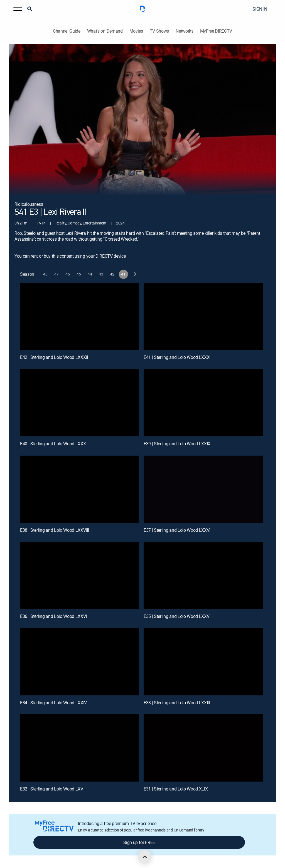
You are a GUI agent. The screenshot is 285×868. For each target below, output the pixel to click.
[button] (18, 9)
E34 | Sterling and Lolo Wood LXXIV (53, 703)
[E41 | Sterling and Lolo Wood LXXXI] (203, 317)
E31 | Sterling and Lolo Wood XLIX (176, 789)
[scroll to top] (145, 857)
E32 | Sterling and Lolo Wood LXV (52, 789)
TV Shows (159, 31)
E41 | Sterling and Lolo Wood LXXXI (177, 357)
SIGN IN (260, 9)
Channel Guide (67, 31)
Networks (184, 31)
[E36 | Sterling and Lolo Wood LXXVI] (80, 575)
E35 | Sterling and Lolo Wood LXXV (176, 616)
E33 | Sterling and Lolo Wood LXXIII (177, 703)
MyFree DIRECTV (216, 31)
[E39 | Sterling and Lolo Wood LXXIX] (203, 403)
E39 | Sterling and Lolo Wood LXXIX (177, 444)
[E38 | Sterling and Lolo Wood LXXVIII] (80, 489)
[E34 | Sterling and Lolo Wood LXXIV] (80, 662)
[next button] (135, 274)
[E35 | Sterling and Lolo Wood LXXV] (203, 575)
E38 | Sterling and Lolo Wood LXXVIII (54, 530)
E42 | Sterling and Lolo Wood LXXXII (54, 357)
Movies (136, 31)
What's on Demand (105, 31)
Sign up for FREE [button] (139, 842)
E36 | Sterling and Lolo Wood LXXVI (53, 616)
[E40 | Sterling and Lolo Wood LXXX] (80, 403)
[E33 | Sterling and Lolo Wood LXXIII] (203, 662)
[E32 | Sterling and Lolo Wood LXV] (80, 748)
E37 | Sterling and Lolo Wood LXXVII (178, 530)
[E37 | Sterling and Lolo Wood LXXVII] (203, 489)
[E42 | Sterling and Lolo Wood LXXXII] (80, 317)
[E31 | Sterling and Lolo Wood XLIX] (203, 748)
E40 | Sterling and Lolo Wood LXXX (53, 444)
